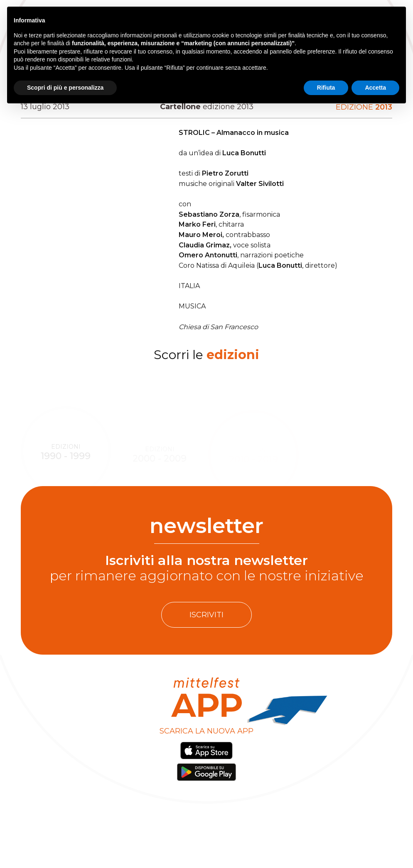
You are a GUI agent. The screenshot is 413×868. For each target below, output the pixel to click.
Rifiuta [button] (326, 88)
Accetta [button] (375, 88)
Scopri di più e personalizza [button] (65, 88)
